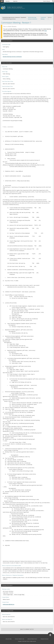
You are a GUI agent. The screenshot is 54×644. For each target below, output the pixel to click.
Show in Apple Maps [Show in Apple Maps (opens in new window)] (8, 595)
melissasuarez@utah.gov (9, 604)
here (46, 31)
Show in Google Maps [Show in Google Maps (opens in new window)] (19, 595)
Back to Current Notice (27, 629)
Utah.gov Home (9, 639)
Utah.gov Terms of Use (19, 639)
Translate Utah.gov (45, 639)
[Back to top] (50, 635)
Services (8, 1)
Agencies (15, 1)
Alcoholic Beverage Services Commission (33, 18)
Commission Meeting (43, 18)
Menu (50, 8)
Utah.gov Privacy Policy (32, 639)
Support (3, 3)
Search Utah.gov (47, 1)
